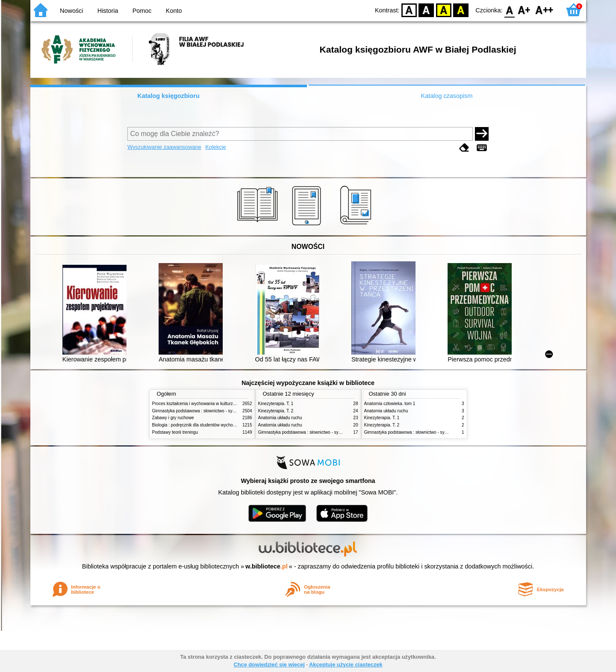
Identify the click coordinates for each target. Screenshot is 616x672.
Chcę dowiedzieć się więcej (269, 665)
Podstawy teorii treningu (175, 432)
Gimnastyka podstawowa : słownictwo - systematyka (202, 411)
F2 (544, 10)
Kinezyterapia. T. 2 (276, 411)
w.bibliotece (267, 566)
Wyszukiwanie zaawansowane (164, 147)
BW (427, 10)
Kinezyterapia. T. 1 (276, 404)
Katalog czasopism (447, 96)
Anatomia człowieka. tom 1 (390, 404)
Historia (108, 11)
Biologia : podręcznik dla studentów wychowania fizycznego (209, 425)
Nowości (71, 11)
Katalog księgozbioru (168, 96)
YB (444, 10)
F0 (510, 10)
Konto (174, 11)
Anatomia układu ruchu (280, 418)
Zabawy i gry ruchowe (173, 418)
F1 (524, 10)
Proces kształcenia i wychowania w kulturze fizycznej (203, 404)
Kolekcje (215, 147)
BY (461, 10)
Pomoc (142, 11)
